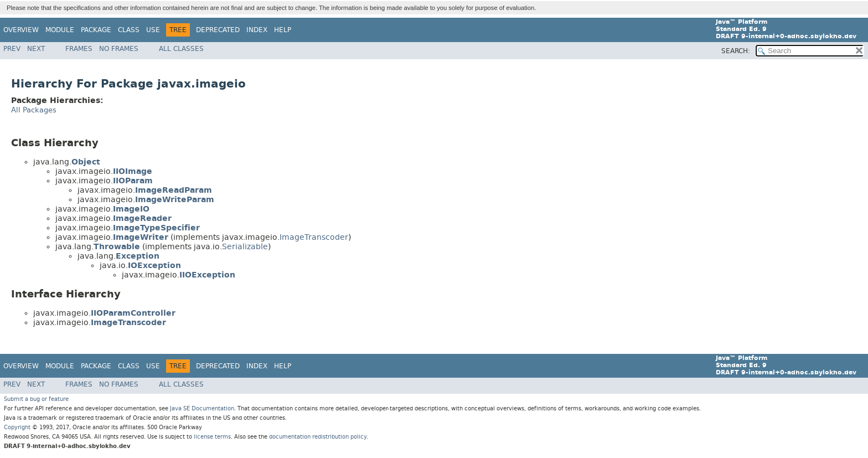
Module (60, 30)
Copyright (17, 427)
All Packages (34, 110)
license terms (212, 437)
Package (96, 30)
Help (283, 30)
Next (36, 49)
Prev (12, 49)
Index (257, 30)
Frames (79, 49)
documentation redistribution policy (318, 437)
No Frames (119, 49)
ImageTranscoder (314, 237)
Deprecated (218, 30)
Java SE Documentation (202, 408)
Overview (21, 30)
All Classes (181, 49)
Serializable (245, 247)
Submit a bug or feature (36, 399)
